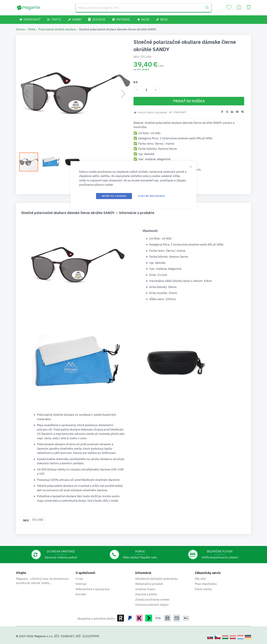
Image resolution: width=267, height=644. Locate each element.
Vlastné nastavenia (151, 196)
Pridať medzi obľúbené (152, 112)
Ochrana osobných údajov (152, 604)
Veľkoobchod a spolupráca (93, 589)
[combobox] (143, 8)
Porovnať (180, 112)
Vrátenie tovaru (145, 589)
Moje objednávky (206, 584)
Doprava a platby (146, 594)
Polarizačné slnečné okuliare (57, 29)
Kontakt (81, 594)
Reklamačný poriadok (149, 584)
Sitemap (81, 584)
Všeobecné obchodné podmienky (156, 579)
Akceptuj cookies (114, 196)
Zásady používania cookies (152, 599)
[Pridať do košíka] (189, 101)
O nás (79, 579)
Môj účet (200, 579)
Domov (20, 29)
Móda (32, 29)
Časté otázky (203, 589)
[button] (30, 162)
